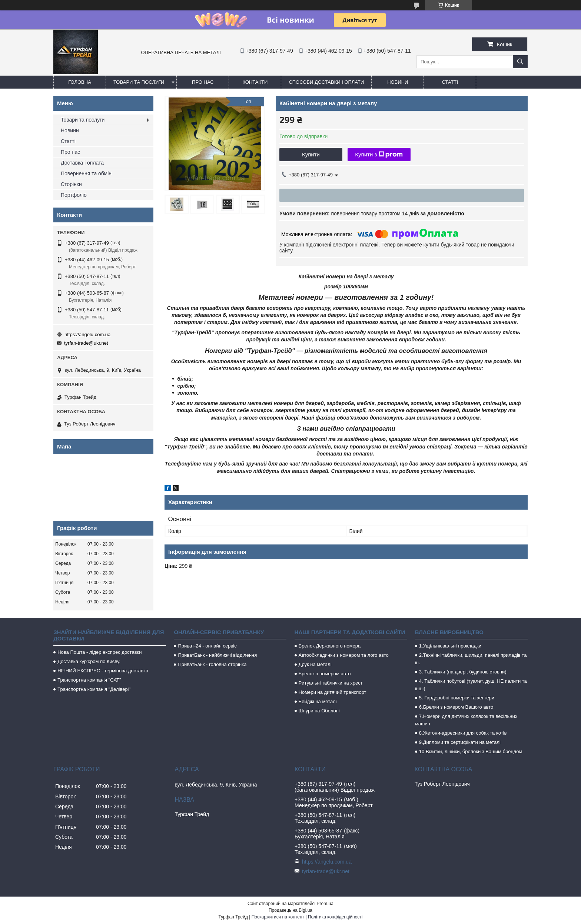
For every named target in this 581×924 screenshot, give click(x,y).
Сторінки (71, 184)
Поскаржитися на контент (278, 917)
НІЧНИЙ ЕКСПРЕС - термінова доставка (103, 671)
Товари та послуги (139, 82)
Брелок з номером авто (325, 674)
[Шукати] (520, 62)
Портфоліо (74, 195)
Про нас (203, 82)
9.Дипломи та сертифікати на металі (460, 742)
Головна (80, 82)
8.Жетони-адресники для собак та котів (463, 733)
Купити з (379, 155)
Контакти (255, 82)
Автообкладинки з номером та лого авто (344, 655)
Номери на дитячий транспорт (333, 692)
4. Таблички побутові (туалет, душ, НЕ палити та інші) (471, 685)
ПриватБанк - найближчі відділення (217, 655)
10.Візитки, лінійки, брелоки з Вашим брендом (471, 751)
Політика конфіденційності (335, 917)
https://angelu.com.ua (87, 335)
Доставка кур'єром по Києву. (89, 661)
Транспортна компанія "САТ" (89, 680)
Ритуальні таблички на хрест (331, 683)
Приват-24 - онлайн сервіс (207, 646)
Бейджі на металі (318, 701)
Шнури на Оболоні (319, 711)
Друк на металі (315, 664)
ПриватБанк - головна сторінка (212, 664)
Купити (311, 154)
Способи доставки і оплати (326, 82)
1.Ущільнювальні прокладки (450, 646)
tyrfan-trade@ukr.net (86, 343)
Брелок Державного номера (330, 646)
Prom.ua (325, 904)
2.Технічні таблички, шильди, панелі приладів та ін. (471, 659)
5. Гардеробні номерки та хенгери (457, 698)
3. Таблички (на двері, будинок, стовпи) (463, 672)
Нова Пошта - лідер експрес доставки (99, 652)
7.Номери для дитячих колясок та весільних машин (466, 720)
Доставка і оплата (82, 163)
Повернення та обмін (86, 173)
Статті (450, 82)
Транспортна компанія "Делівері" (94, 689)
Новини (398, 82)
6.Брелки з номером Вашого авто (456, 707)
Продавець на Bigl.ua (290, 910)
